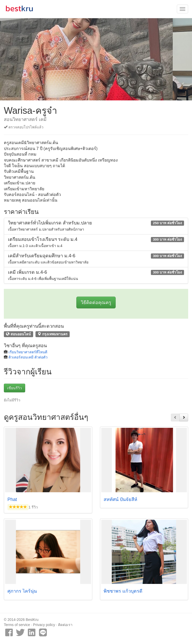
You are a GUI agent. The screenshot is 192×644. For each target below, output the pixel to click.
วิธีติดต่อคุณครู (96, 302)
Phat (12, 499)
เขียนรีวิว (15, 388)
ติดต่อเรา (65, 625)
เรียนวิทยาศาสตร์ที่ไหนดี (28, 352)
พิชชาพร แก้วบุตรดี (123, 591)
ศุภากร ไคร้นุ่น (22, 591)
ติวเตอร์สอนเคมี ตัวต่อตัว (28, 357)
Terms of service (17, 625)
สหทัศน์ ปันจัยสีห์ (120, 499)
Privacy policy (44, 625)
